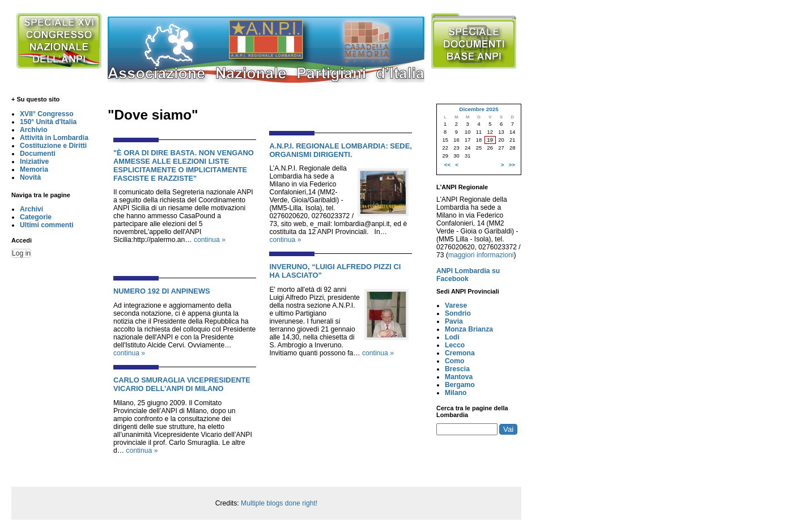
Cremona (460, 353)
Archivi (31, 209)
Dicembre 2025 (479, 109)
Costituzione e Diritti (53, 146)
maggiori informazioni (481, 255)
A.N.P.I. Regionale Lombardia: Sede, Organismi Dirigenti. (340, 150)
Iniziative (34, 162)
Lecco (455, 345)
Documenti (38, 154)
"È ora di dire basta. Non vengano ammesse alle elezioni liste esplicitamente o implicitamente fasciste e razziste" (184, 165)
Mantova (459, 377)
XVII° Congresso (47, 114)
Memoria (34, 169)
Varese (456, 305)
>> (512, 165)
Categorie (36, 217)
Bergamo (460, 385)
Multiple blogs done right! (279, 503)
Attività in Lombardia (54, 138)
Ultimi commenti (47, 225)
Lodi (452, 337)
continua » (210, 240)
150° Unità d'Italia (48, 122)
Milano (456, 393)
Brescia (457, 369)
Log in (21, 253)
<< (447, 165)
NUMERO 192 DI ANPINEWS (162, 291)
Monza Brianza (469, 329)
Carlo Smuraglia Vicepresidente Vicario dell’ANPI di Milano (182, 384)
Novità (30, 177)
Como (454, 361)
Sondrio (458, 313)
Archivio (34, 130)
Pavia (454, 321)
